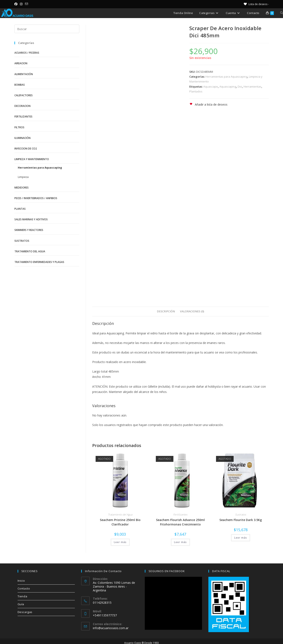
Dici (240, 87)
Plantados (196, 91)
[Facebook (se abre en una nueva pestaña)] (17, 4)
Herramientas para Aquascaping (226, 77)
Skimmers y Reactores (29, 230)
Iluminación (22, 138)
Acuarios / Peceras (27, 53)
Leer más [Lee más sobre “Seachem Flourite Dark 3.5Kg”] (241, 538)
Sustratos (241, 515)
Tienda (22, 596)
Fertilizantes (180, 515)
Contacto (24, 588)
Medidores (22, 188)
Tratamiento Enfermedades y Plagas (39, 262)
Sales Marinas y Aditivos (31, 219)
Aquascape (211, 87)
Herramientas (252, 87)
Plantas (20, 209)
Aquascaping (228, 87)
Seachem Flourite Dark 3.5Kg (241, 520)
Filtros (19, 127)
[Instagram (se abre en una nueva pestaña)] (21, 4)
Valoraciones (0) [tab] (192, 311)
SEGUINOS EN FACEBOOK (167, 571)
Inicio (21, 581)
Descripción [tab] (166, 311)
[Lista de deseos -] (256, 4)
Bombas (20, 85)
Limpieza (23, 177)
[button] (208, 104)
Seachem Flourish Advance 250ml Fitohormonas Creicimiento (180, 522)
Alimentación (24, 74)
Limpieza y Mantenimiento (32, 159)
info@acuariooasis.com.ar (111, 628)
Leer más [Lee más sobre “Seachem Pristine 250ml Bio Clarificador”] (120, 542)
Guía (21, 604)
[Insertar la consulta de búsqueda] (47, 29)
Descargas (25, 612)
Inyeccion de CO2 (26, 149)
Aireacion (21, 63)
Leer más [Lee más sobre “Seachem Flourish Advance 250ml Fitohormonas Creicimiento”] (180, 542)
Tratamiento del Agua (120, 515)
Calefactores (24, 95)
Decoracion (22, 106)
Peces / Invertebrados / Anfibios (36, 198)
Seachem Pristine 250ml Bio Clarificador (120, 522)
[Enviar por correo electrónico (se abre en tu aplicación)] (26, 4)
